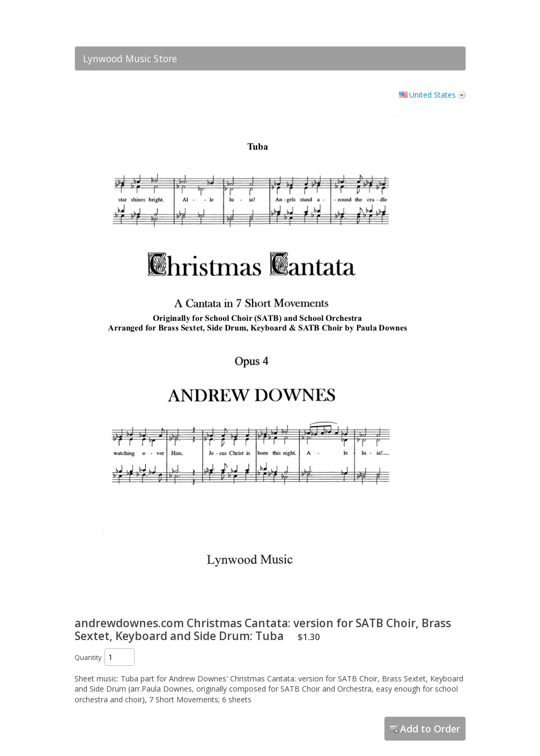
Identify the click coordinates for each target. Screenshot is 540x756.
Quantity (88, 658)
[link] (437, 23)
